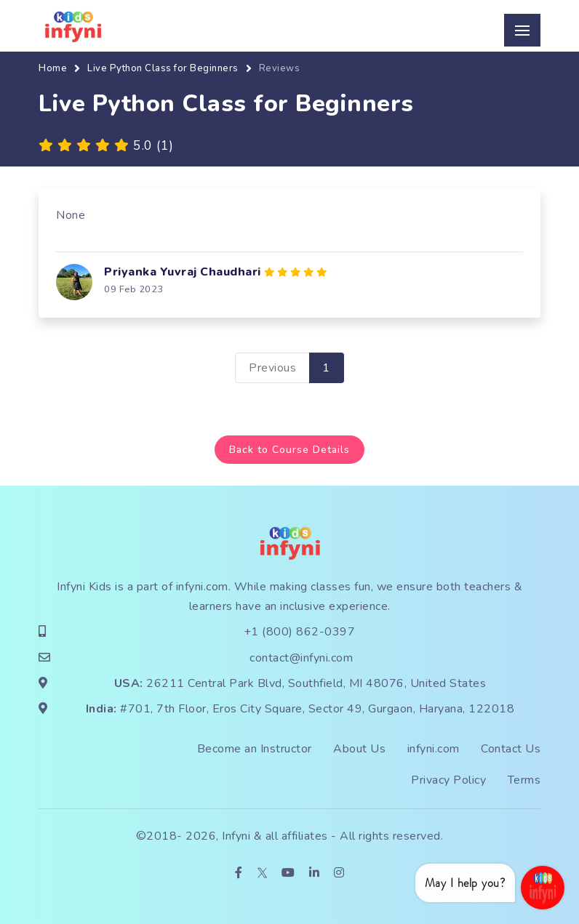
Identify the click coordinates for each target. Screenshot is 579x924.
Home (53, 68)
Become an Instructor (255, 749)
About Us (359, 749)
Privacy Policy (448, 780)
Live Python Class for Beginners (163, 68)
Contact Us (511, 749)
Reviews (280, 68)
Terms (524, 780)
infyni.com (202, 587)
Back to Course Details (289, 450)
